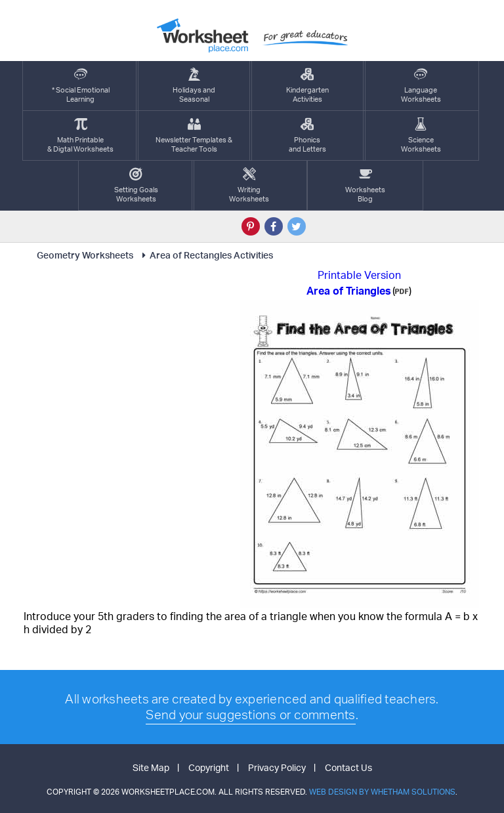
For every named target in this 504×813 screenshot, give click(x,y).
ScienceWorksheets (421, 135)
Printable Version (359, 275)
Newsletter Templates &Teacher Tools (194, 135)
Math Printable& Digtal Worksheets (80, 135)
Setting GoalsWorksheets (136, 185)
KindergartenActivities (307, 86)
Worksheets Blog (365, 185)
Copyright (209, 767)
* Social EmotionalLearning (81, 86)
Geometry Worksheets (85, 255)
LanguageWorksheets (421, 86)
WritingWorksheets (249, 185)
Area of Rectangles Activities (205, 255)
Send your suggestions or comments (250, 715)
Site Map (151, 767)
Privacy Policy (277, 767)
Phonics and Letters (307, 135)
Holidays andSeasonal (194, 86)
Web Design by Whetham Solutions (382, 792)
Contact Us (348, 767)
